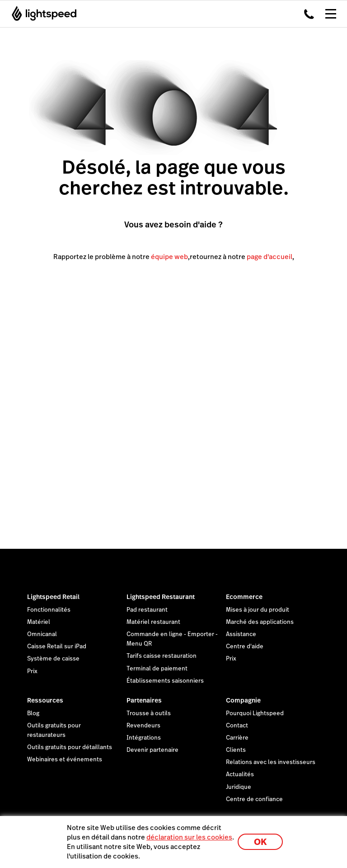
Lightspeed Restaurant (161, 597)
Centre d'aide (245, 646)
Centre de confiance (254, 799)
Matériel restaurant (153, 622)
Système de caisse (53, 659)
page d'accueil (270, 257)
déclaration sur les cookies (189, 837)
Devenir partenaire (152, 750)
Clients (236, 750)
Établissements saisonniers (165, 681)
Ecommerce (244, 597)
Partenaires (144, 700)
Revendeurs (143, 726)
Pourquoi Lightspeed (255, 713)
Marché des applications (260, 622)
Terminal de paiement (157, 669)
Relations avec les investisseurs (271, 762)
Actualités (240, 774)
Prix (32, 671)
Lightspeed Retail (53, 597)
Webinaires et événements (65, 759)
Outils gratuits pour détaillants (70, 747)
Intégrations (144, 738)
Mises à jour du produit (258, 610)
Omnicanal (42, 634)
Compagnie (243, 700)
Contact (237, 726)
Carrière (237, 738)
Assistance (241, 634)
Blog (33, 713)
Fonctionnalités (49, 610)
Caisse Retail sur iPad (57, 646)
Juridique (239, 787)
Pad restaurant (147, 610)
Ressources (45, 700)
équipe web (169, 257)
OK (260, 842)
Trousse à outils (149, 713)
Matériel (39, 622)
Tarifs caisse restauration (162, 656)
